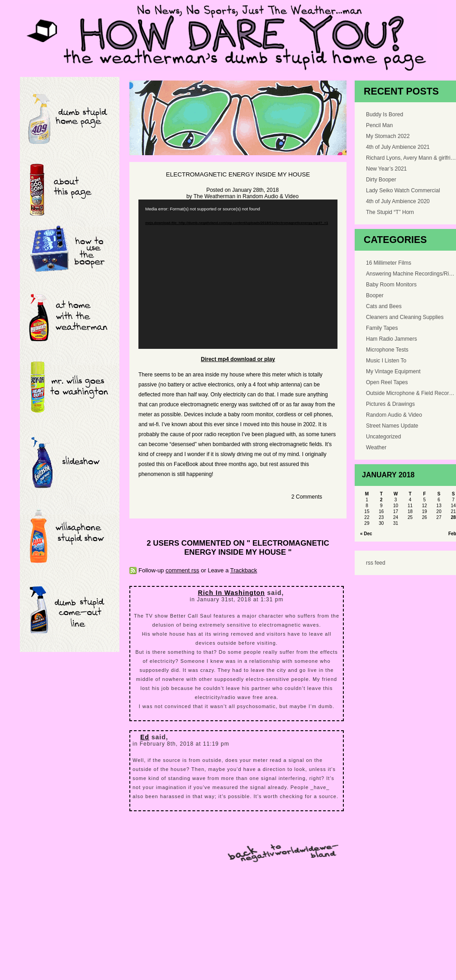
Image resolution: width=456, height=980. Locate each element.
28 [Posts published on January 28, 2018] (453, 517)
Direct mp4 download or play (238, 359)
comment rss (182, 570)
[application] (238, 274)
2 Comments (307, 497)
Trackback (244, 570)
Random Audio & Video (271, 196)
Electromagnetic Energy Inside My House (238, 174)
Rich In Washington (232, 593)
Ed (145, 737)
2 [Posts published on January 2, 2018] (381, 500)
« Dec (366, 534)
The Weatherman (215, 196)
